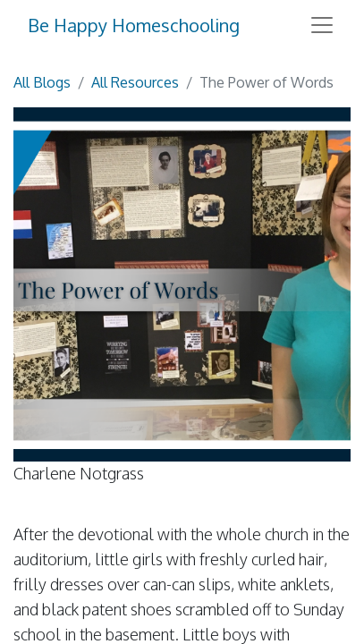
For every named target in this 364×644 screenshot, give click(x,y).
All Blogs (42, 82)
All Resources (135, 82)
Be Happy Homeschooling (134, 25)
